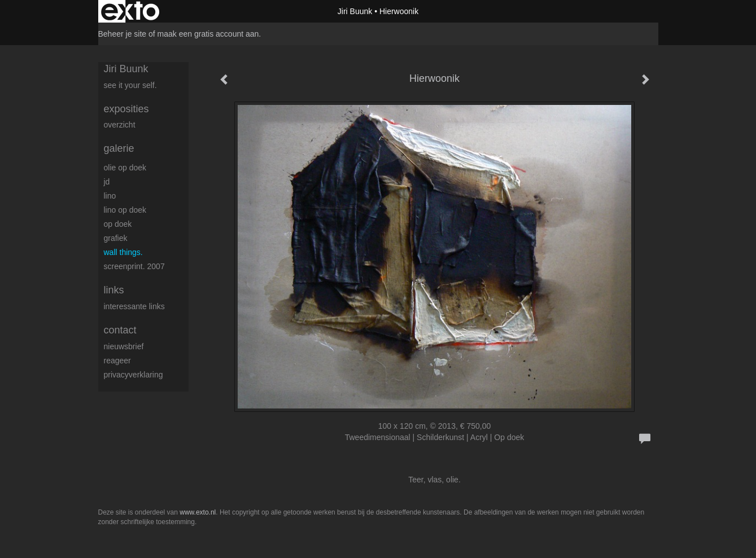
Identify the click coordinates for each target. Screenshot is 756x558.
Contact (120, 330)
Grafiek (116, 238)
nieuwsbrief (124, 346)
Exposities (126, 109)
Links (114, 290)
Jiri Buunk (355, 11)
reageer (117, 361)
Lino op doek (125, 210)
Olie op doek (125, 168)
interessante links (134, 306)
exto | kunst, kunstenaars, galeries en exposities (130, 11)
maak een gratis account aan (208, 34)
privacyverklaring (134, 375)
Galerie (119, 148)
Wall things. (123, 252)
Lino (110, 196)
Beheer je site (123, 34)
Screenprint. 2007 (134, 266)
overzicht (120, 125)
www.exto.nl (198, 512)
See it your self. (130, 85)
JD (107, 182)
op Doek (118, 224)
